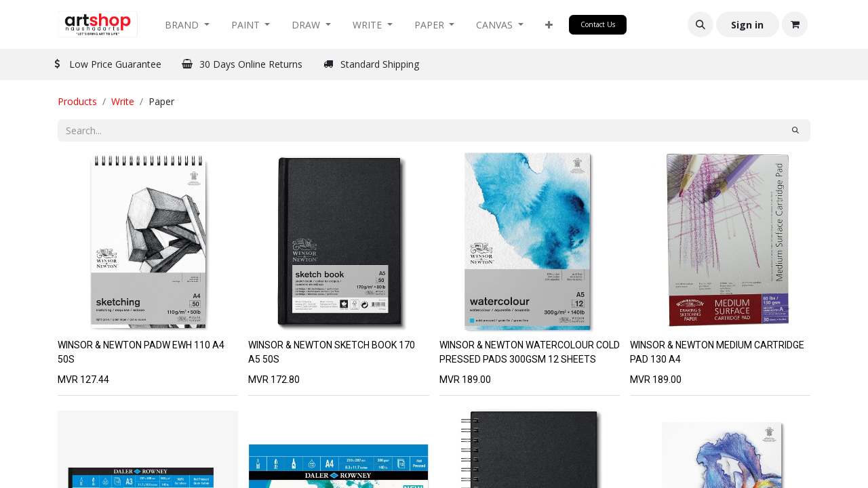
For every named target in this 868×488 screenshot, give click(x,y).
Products (77, 101)
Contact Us (598, 24)
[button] (549, 25)
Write (123, 101)
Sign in (747, 25)
